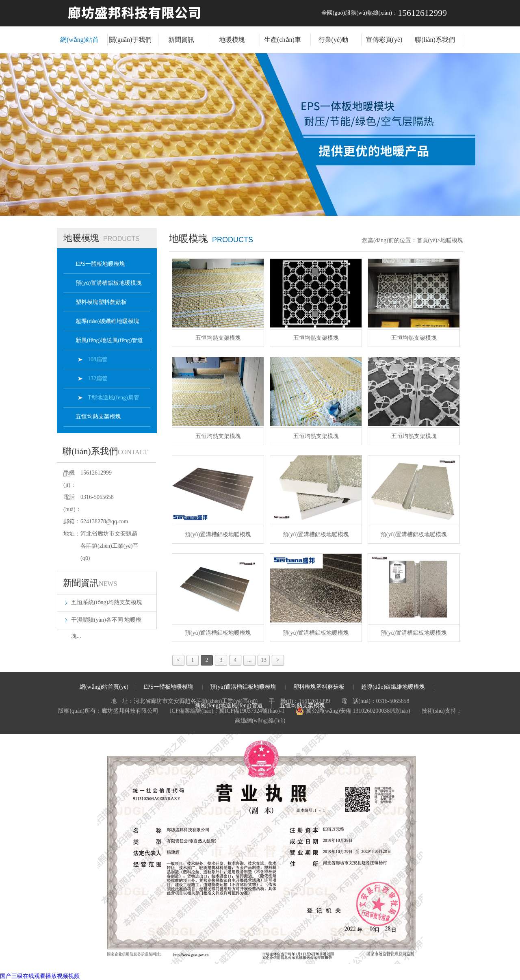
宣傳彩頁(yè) (384, 40)
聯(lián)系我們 (435, 40)
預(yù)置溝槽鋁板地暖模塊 (109, 283)
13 (264, 660)
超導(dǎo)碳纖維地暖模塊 (107, 321)
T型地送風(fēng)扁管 (114, 398)
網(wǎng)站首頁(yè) (79, 45)
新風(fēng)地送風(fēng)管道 (109, 340)
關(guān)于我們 (130, 40)
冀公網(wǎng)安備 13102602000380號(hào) (353, 711)
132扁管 (98, 378)
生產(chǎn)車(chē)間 (283, 45)
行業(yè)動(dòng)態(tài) (333, 45)
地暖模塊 (232, 40)
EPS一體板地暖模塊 (100, 264)
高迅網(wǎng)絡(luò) (260, 721)
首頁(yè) (429, 240)
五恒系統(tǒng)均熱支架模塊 (107, 602)
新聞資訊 (181, 40)
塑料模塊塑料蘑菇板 (101, 302)
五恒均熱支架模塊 (98, 417)
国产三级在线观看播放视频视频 (40, 976)
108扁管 (98, 359)
